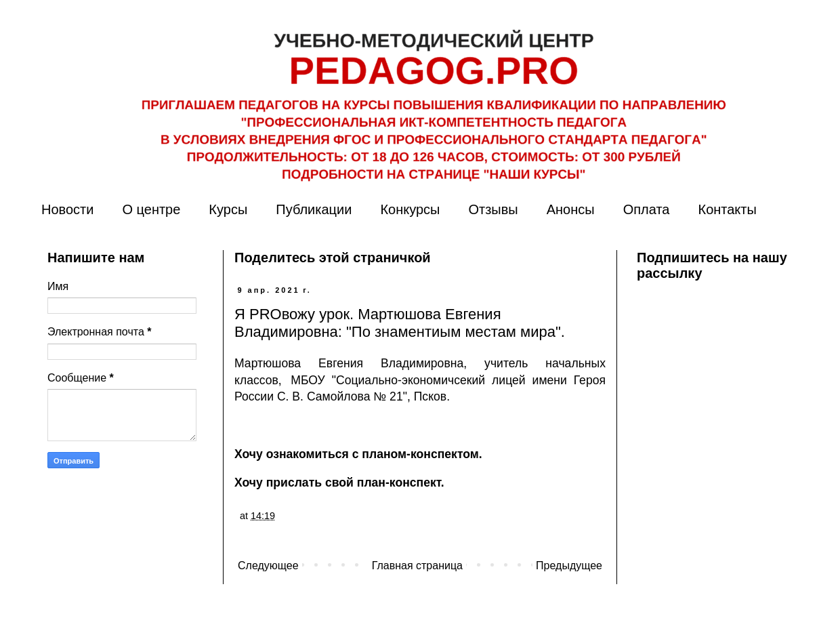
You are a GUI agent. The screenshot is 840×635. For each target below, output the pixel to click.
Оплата (647, 209)
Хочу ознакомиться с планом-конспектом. (358, 454)
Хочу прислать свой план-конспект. (339, 483)
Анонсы (571, 209)
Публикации (314, 209)
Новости (67, 209)
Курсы (228, 209)
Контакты (727, 209)
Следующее (268, 566)
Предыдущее (569, 566)
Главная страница (417, 566)
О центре (151, 209)
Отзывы (493, 209)
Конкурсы (410, 209)
